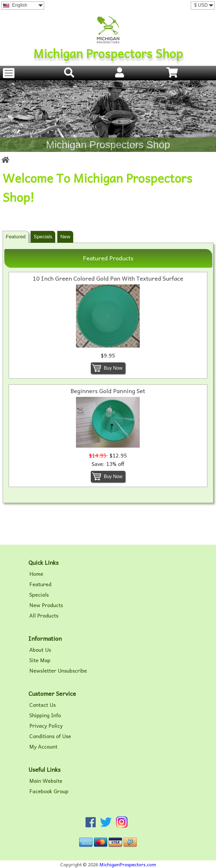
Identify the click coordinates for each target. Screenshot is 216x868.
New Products (46, 605)
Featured (16, 237)
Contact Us (42, 705)
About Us (40, 650)
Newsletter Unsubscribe (58, 671)
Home (36, 574)
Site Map (40, 660)
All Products (44, 615)
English (15, 5)
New (65, 237)
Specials (43, 237)
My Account (43, 747)
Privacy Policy (46, 726)
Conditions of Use (50, 736)
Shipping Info (45, 715)
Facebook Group (49, 791)
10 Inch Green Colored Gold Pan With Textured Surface (108, 278)
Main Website (46, 781)
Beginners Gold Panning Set (108, 391)
